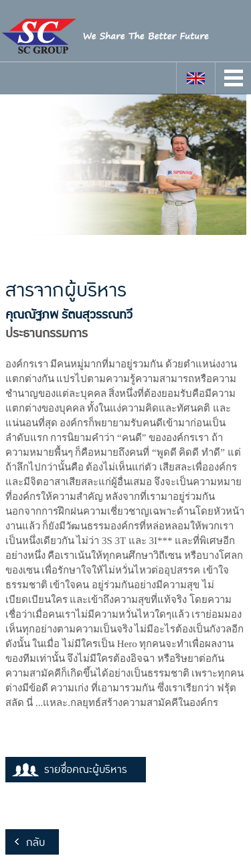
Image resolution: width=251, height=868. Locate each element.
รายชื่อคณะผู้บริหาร (86, 770)
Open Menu (234, 78)
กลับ (35, 843)
